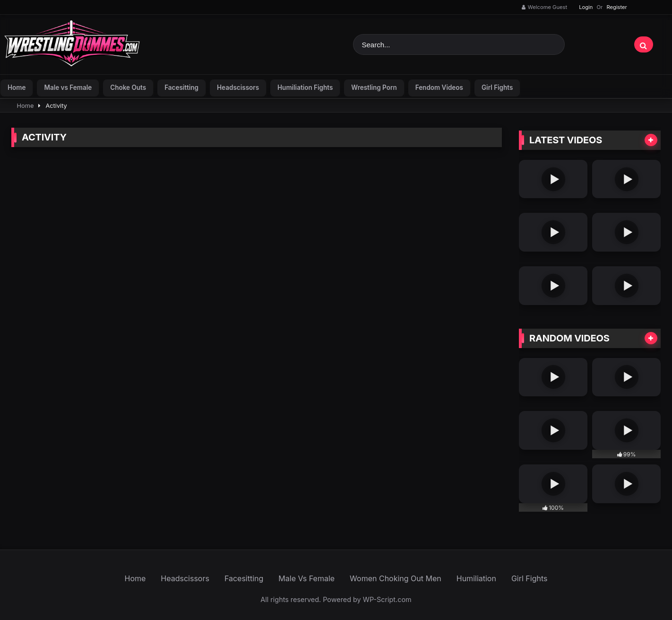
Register (616, 7)
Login (586, 7)
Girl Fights (497, 87)
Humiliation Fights (305, 87)
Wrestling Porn (374, 87)
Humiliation (476, 578)
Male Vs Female (306, 578)
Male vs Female (68, 87)
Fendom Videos (439, 87)
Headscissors (238, 87)
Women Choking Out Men (396, 578)
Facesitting (181, 87)
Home (17, 87)
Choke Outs (128, 87)
